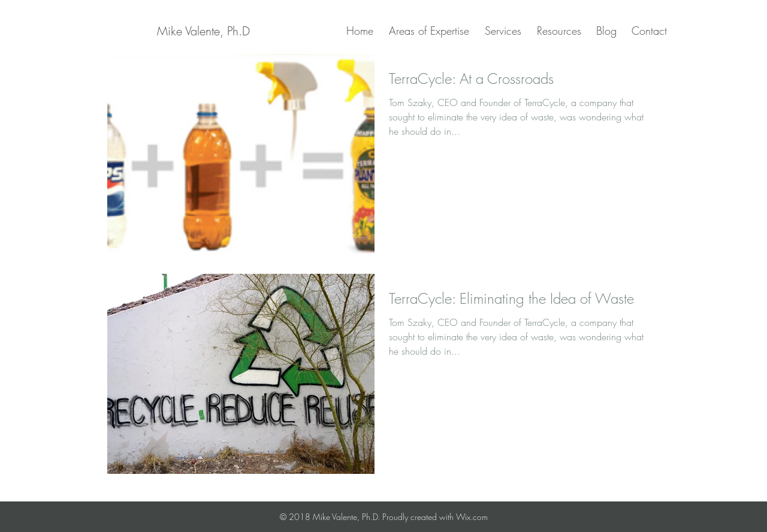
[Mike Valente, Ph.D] (203, 31)
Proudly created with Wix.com (435, 517)
